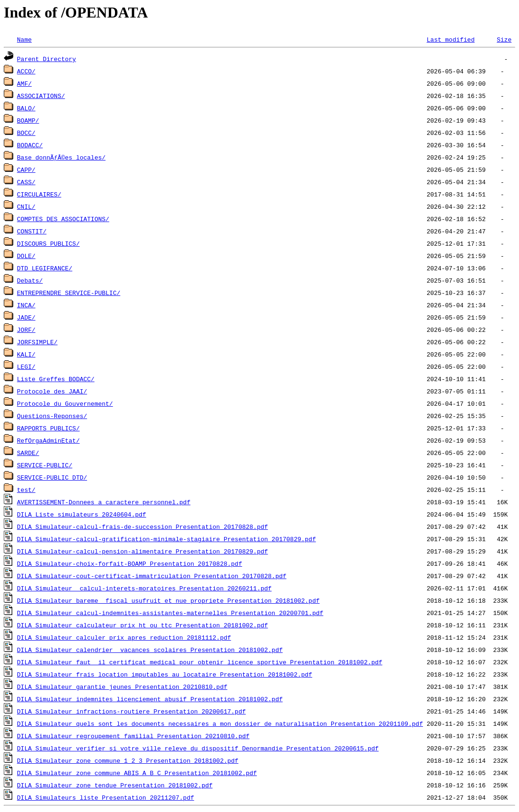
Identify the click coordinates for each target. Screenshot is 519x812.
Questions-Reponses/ (52, 416)
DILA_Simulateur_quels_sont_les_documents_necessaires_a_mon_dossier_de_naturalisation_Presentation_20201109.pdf (220, 723)
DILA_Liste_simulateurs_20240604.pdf (82, 514)
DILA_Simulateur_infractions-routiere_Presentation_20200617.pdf (132, 711)
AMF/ (24, 83)
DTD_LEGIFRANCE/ (45, 268)
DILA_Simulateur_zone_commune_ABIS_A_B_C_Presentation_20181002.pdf (137, 773)
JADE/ (26, 317)
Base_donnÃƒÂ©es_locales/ (61, 157)
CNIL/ (26, 206)
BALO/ (26, 108)
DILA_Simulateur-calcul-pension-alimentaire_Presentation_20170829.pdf (142, 551)
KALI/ (26, 354)
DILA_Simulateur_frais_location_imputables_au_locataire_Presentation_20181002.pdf (165, 674)
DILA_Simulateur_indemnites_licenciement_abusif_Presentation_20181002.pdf (150, 699)
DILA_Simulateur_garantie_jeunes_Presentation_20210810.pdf (122, 687)
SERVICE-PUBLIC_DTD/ (52, 477)
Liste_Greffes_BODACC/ (56, 379)
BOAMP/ (28, 120)
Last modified (451, 39)
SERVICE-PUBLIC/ (45, 465)
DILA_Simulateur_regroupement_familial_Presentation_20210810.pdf (133, 736)
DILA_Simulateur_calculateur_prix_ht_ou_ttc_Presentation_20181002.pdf (142, 625)
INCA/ (26, 305)
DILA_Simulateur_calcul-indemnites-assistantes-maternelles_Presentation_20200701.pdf (170, 613)
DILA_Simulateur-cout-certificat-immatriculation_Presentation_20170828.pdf (152, 576)
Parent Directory (47, 59)
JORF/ (26, 330)
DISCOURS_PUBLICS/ (48, 243)
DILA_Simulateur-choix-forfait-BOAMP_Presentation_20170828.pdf (130, 563)
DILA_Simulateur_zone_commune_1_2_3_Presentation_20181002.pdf (128, 760)
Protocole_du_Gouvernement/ (65, 403)
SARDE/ (28, 453)
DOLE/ (26, 256)
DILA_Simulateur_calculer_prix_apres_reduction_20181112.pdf (124, 637)
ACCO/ (26, 71)
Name (24, 39)
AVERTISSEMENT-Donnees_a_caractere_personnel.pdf (104, 502)
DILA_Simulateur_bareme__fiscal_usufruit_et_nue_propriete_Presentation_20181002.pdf (168, 600)
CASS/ (26, 182)
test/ (26, 490)
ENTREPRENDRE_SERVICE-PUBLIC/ (69, 293)
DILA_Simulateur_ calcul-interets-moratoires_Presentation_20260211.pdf (144, 588)
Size (504, 39)
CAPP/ (26, 170)
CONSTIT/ (32, 231)
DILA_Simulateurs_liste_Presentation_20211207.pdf (106, 797)
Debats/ (30, 280)
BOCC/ (26, 133)
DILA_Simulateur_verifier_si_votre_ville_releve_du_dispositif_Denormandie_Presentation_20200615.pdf (198, 748)
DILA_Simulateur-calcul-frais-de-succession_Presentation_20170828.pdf (142, 526)
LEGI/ (26, 366)
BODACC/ (30, 145)
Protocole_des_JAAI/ (52, 391)
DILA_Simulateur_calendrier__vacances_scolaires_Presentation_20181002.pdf (150, 650)
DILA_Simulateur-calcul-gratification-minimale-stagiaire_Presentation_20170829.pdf (167, 539)
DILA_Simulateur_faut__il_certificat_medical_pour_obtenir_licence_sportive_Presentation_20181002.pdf (200, 662)
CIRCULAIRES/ (39, 194)
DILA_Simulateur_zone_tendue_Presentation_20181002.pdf (115, 785)
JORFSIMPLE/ (37, 342)
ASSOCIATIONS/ (41, 96)
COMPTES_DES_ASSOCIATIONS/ (63, 219)
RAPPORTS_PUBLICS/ (48, 428)
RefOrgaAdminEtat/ (48, 440)
